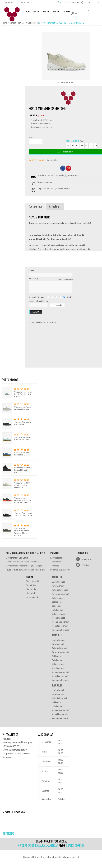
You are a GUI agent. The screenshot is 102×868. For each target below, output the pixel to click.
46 (96, 146)
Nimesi (32, 271)
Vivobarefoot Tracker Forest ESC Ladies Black (17, 468)
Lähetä (34, 312)
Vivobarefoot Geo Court (17, 558)
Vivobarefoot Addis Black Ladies (16, 421)
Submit (72, 13)
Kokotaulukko (72, 141)
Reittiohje (8, 833)
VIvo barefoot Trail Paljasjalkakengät (23, 562)
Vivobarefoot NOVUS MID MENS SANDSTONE (14, 15)
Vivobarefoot (68, 12)
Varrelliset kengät (60, 626)
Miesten (56, 12)
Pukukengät (57, 598)
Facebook (87, 559)
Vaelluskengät (58, 618)
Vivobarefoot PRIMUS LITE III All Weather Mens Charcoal (16, 530)
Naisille (57, 635)
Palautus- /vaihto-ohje (60, 570)
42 (77, 146)
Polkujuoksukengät (61, 594)
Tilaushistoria (56, 562)
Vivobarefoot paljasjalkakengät (38, 845)
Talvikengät (57, 610)
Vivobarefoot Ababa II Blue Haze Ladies (17, 437)
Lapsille (57, 685)
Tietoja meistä (33, 581)
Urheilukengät (58, 614)
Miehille (57, 577)
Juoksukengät (58, 582)
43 (82, 146)
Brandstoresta (75, 845)
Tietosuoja (31, 589)
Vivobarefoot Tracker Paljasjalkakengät (24, 566)
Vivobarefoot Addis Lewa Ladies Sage (16, 406)
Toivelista (55, 566)
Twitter (86, 565)
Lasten (36, 12)
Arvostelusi (51, 279)
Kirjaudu (9, 2)
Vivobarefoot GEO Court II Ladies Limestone (16, 483)
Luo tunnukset (23, 2)
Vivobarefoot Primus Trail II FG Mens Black (17, 512)
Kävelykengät (58, 586)
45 (91, 146)
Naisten (46, 12)
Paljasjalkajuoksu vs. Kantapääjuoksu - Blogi (25, 570)
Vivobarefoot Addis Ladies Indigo (16, 452)
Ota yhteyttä (32, 597)
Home (28, 12)
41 (73, 146)
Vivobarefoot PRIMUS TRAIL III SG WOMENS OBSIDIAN (16, 498)
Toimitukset (31, 585)
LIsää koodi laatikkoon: (39, 301)
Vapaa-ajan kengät (61, 622)
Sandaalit (56, 606)
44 (86, 146)
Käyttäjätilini (56, 558)
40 (68, 146)
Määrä (31, 138)
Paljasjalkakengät (60, 590)
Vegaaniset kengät (60, 630)
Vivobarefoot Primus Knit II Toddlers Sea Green (17, 392)
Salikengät (57, 602)
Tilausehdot (31, 593)
